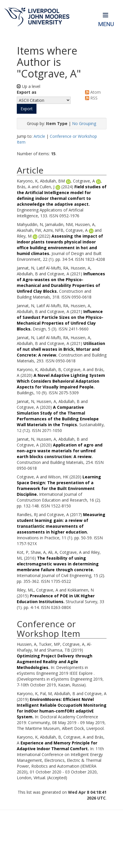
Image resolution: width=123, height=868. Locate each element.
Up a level (29, 86)
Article (39, 136)
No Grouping (84, 123)
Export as (27, 92)
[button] (27, 109)
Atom (92, 92)
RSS (90, 98)
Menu (106, 24)
